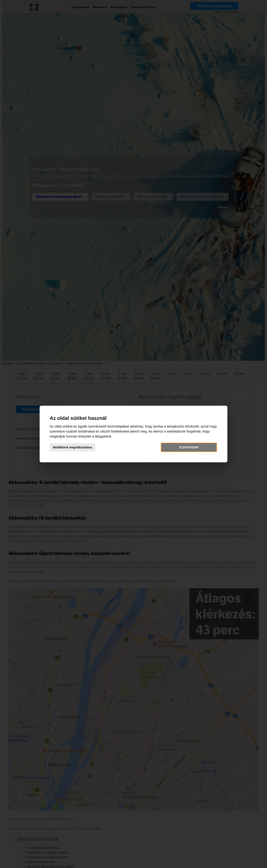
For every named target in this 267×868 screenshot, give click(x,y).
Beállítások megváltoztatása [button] (72, 447)
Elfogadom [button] (189, 447)
